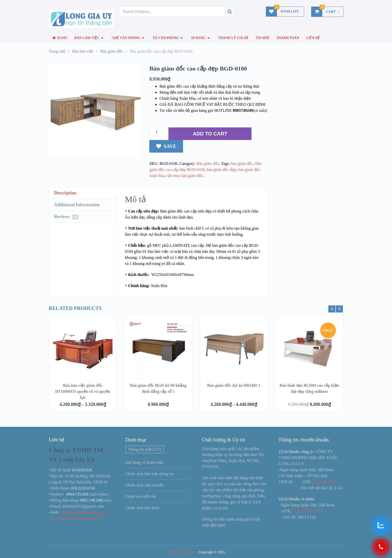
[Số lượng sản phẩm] (158, 132)
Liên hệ (313, 38)
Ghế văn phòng (126, 38)
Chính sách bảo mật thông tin (150, 474)
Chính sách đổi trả (141, 496)
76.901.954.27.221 (308, 511)
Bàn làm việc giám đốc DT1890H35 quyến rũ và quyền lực (83, 391)
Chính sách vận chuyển (145, 485)
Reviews (66, 217)
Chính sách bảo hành (142, 508)
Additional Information (77, 205)
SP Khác (198, 38)
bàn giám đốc (242, 164)
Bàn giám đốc (208, 164)
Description (65, 193)
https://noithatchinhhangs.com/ (75, 518)
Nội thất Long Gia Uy (182, 552)
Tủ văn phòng (166, 38)
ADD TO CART (210, 134)
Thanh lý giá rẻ (233, 38)
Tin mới (262, 38)
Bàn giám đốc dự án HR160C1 (234, 385)
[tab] (83, 193)
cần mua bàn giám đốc (185, 176)
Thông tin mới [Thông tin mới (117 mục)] (145, 449)
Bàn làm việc (87, 38)
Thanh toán (288, 38)
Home (60, 38)
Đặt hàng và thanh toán (144, 462)
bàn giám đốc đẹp (221, 170)
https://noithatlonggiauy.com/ (85, 512)
